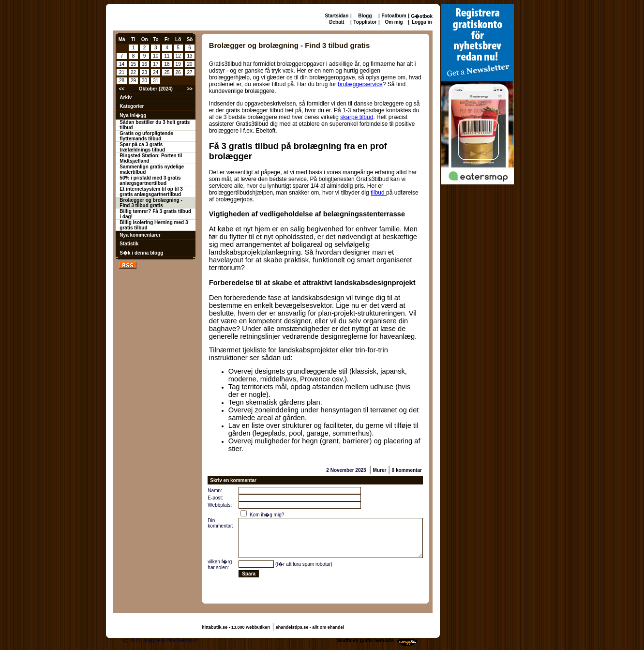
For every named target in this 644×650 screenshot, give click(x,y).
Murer (380, 470)
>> (190, 89)
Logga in (422, 22)
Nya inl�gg (133, 115)
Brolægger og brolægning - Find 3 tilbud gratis (151, 203)
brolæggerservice (360, 84)
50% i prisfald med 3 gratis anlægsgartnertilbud (150, 181)
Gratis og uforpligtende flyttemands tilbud (146, 136)
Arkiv (126, 98)
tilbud (378, 193)
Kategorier (132, 106)
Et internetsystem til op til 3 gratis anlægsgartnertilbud (151, 192)
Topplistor (365, 22)
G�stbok (422, 16)
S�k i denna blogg (141, 253)
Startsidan (337, 16)
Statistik (129, 244)
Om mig (394, 22)
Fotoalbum (394, 16)
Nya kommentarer (140, 235)
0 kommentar (407, 470)
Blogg (365, 16)
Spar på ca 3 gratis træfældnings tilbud (142, 147)
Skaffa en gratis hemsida (365, 641)
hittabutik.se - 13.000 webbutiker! (236, 627)
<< (122, 89)
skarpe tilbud (357, 117)
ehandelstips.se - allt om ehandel (310, 627)
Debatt (337, 22)
